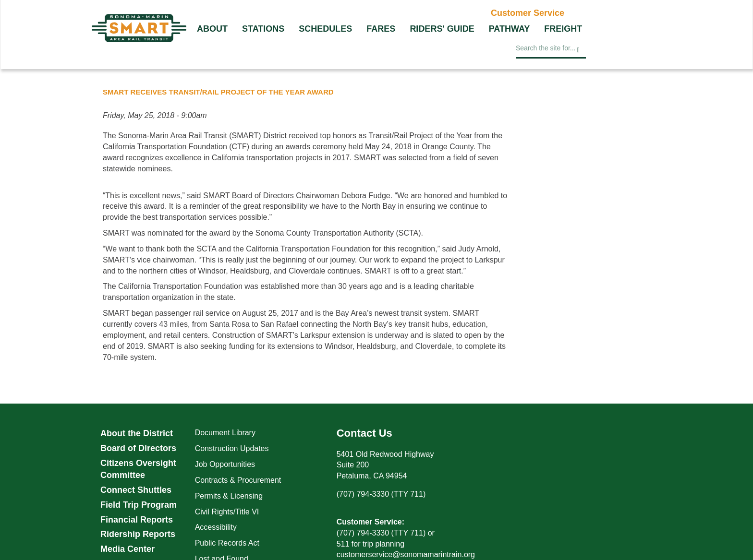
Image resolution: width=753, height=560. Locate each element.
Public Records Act (227, 543)
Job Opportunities (225, 464)
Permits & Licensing (229, 496)
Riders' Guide (442, 29)
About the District (137, 433)
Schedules (325, 29)
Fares (381, 29)
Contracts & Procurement (238, 480)
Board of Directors (138, 448)
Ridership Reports (138, 534)
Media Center (128, 549)
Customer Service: (370, 522)
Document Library (225, 433)
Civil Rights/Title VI (227, 512)
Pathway (510, 29)
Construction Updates (232, 448)
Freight (563, 29)
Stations (263, 29)
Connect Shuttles (136, 490)
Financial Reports (137, 520)
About (212, 29)
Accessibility (216, 527)
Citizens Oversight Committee (138, 469)
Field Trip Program (139, 505)
